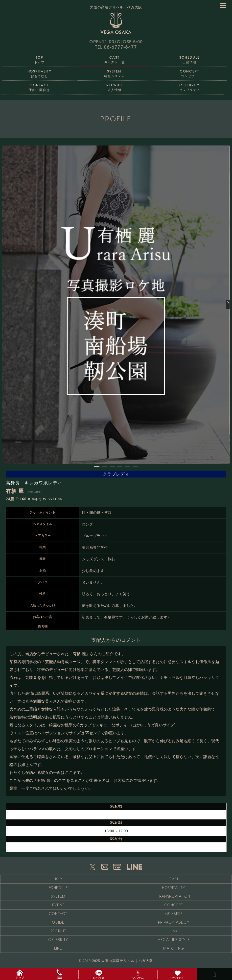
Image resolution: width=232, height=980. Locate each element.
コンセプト (189, 72)
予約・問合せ (39, 86)
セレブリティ (189, 86)
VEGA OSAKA (116, 23)
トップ (39, 59)
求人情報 (114, 86)
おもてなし (39, 72)
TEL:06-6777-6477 (116, 47)
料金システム (114, 72)
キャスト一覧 (114, 59)
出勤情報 (189, 59)
